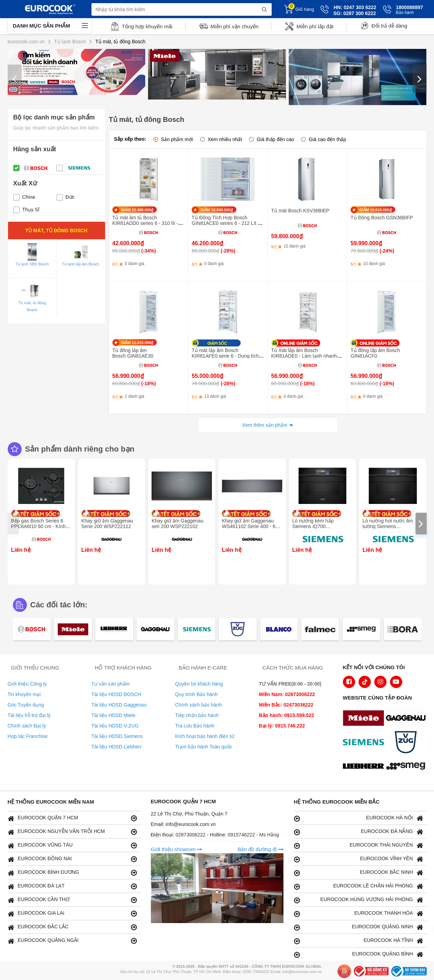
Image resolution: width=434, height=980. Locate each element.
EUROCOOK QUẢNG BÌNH (359, 954)
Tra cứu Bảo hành (195, 726)
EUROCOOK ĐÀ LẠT (72, 886)
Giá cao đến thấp (327, 139)
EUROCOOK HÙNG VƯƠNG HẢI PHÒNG (359, 900)
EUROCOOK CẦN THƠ (72, 900)
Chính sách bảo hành (198, 705)
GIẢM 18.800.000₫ (217, 210)
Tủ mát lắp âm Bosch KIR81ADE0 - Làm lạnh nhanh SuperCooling (304, 356)
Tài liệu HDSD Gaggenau (119, 705)
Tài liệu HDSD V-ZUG (115, 726)
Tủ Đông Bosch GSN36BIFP (382, 218)
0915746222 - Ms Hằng (253, 835)
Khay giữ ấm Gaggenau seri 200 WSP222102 (178, 524)
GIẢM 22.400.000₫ (137, 210)
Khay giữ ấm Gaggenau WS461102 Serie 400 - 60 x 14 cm (252, 526)
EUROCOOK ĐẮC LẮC (72, 927)
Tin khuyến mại (24, 694)
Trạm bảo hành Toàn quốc (204, 747)
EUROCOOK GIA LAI (72, 913)
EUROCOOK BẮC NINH (359, 873)
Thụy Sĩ (26, 210)
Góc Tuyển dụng (26, 705)
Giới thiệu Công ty (27, 684)
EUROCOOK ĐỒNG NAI (72, 859)
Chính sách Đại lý (27, 726)
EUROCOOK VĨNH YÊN (359, 859)
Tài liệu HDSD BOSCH (116, 694)
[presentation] (15, 79)
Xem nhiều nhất (225, 139)
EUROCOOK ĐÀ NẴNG (359, 832)
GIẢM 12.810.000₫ (137, 343)
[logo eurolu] (407, 767)
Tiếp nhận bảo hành (197, 715)
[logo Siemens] (365, 743)
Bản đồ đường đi (260, 849)
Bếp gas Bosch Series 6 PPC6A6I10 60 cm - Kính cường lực (38, 526)
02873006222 (191, 835)
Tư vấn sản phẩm (111, 684)
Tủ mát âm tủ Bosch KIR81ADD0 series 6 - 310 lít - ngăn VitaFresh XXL (145, 223)
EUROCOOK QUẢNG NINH (359, 927)
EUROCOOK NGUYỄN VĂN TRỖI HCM (72, 832)
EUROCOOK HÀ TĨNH (359, 941)
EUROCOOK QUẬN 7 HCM (72, 818)
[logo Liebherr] (365, 767)
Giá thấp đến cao (275, 139)
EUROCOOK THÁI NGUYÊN (359, 845)
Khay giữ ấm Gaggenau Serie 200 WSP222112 (107, 524)
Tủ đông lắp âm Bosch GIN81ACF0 (375, 353)
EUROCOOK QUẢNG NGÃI (72, 941)
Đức (66, 197)
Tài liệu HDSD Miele (113, 715)
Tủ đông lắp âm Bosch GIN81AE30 (133, 353)
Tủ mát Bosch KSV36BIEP (300, 211)
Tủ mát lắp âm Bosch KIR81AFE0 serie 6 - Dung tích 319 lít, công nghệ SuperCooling (227, 356)
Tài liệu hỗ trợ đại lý (29, 715)
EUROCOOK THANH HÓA (359, 913)
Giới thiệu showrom (177, 849)
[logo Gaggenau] (407, 719)
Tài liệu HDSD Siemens (117, 736)
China (24, 197)
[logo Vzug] (407, 743)
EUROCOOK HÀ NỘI (359, 818)
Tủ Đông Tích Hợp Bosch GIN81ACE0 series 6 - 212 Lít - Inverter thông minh (226, 223)
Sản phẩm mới (177, 139)
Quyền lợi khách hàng (199, 684)
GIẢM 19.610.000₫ (376, 210)
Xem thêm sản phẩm (265, 425)
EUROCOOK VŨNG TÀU (72, 845)
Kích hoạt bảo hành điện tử (205, 736)
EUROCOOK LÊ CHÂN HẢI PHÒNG (359, 886)
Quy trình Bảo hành (197, 694)
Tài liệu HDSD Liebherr (117, 747)
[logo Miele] (365, 719)
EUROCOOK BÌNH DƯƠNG (72, 873)
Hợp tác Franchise (28, 736)
